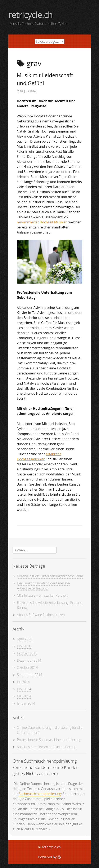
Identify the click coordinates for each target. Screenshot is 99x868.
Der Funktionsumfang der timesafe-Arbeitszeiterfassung (44, 586)
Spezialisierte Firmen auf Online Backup (47, 747)
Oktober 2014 (27, 668)
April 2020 (25, 639)
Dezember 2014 (29, 660)
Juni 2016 (24, 646)
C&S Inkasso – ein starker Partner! (42, 595)
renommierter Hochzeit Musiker (42, 222)
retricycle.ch (31, 15)
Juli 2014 (23, 682)
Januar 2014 (26, 703)
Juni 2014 (24, 689)
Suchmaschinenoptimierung (40, 794)
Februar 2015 (27, 653)
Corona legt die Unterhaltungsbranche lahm (50, 576)
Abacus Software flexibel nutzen (41, 615)
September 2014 (30, 675)
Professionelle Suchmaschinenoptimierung (49, 740)
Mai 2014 (24, 696)
